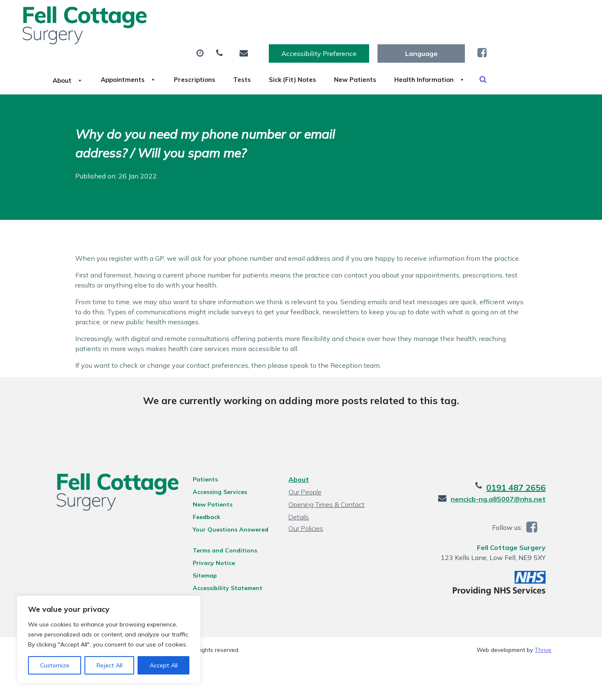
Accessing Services (217, 489)
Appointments (215, 41)
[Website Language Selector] (514, 15)
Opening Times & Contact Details (326, 503)
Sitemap (202, 573)
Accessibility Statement (225, 585)
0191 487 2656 (522, 485)
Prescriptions (292, 41)
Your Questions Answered (228, 527)
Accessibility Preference (412, 15)
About (144, 41)
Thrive (543, 647)
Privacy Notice (211, 560)
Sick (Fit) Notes (410, 41)
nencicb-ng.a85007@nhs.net (504, 496)
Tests (350, 41)
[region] (109, 639)
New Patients (484, 41)
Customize (55, 665)
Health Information (165, 71)
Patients (203, 477)
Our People (305, 489)
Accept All (164, 665)
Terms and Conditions (222, 548)
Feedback (204, 514)
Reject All (110, 665)
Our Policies (305, 526)
